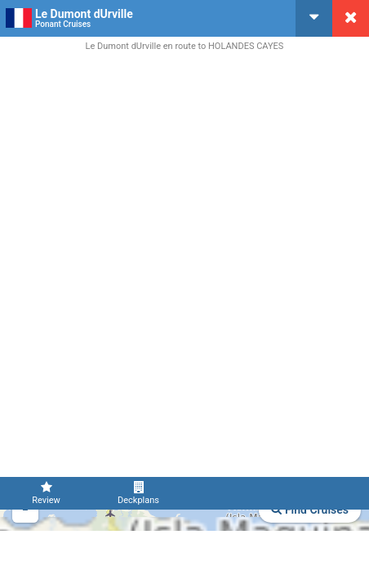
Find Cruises (310, 510)
